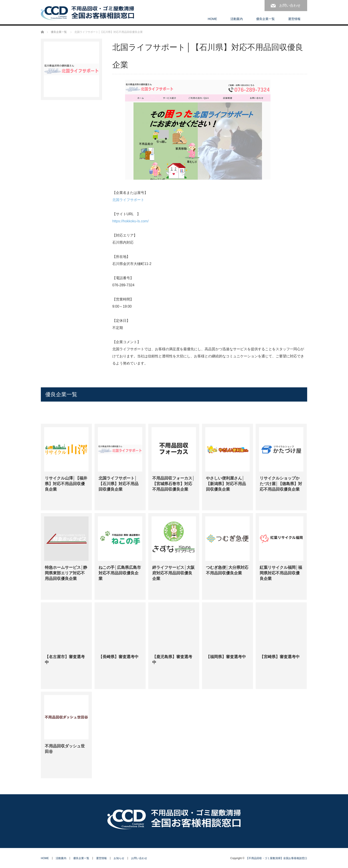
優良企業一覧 (265, 19)
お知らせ (119, 858)
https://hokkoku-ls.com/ (130, 221)
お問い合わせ (290, 5)
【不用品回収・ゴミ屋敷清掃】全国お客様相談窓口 (277, 858)
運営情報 (294, 19)
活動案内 (237, 19)
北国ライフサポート (128, 200)
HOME (212, 19)
